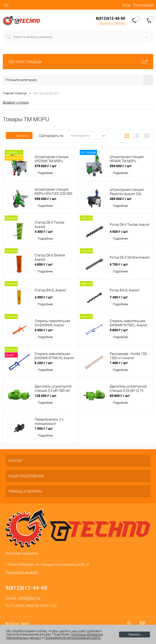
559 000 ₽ (121, 166)
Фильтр (19, 136)
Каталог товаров (78, 62)
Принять (134, 635)
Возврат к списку (16, 102)
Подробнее (45, 173)
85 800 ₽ (120, 396)
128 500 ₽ (45, 396)
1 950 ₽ (44, 428)
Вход (126, 5)
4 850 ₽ (44, 264)
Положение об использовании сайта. (73, 638)
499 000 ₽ (121, 199)
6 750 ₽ (119, 264)
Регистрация (143, 5)
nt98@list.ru (29, 598)
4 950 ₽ (44, 330)
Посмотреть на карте (22, 572)
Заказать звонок (112, 23)
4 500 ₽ (119, 232)
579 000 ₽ (45, 166)
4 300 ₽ (44, 232)
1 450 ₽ (119, 363)
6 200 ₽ (44, 363)
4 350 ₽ (44, 297)
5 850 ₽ (119, 330)
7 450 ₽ (119, 297)
